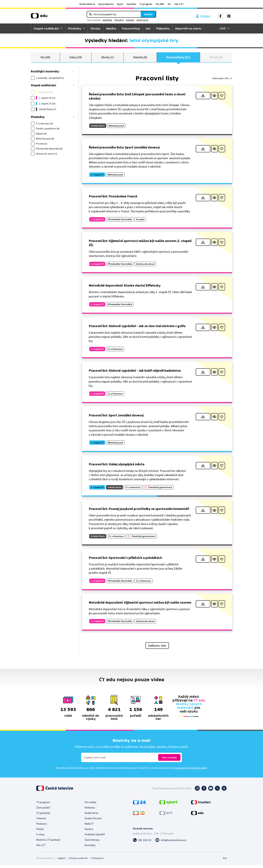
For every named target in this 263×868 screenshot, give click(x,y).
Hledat (148, 14)
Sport (120, 4)
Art (169, 4)
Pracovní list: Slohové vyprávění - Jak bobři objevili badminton (135, 373)
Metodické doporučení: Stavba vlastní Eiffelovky (125, 288)
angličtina (107, 20)
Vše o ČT (179, 4)
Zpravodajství (106, 4)
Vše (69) (45, 59)
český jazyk (142, 20)
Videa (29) (76, 59)
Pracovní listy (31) (178, 59)
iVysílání (131, 4)
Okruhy (95, 28)
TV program (146, 4)
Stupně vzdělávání (46, 28)
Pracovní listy (131, 28)
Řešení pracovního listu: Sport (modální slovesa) (124, 150)
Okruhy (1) (108, 59)
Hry (148, 28)
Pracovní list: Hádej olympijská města (117, 467)
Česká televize (87, 4)
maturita (130, 20)
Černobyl (119, 20)
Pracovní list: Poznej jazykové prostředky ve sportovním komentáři (139, 511)
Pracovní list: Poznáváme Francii (113, 199)
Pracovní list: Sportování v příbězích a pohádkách (125, 560)
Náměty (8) (140, 59)
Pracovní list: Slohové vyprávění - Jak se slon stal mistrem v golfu (137, 329)
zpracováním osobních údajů (190, 771)
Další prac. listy (157, 648)
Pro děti (160, 4)
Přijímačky (163, 28)
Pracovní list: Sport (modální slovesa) (116, 418)
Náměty (111, 28)
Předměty (75, 28)
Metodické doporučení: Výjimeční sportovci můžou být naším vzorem (140, 605)
